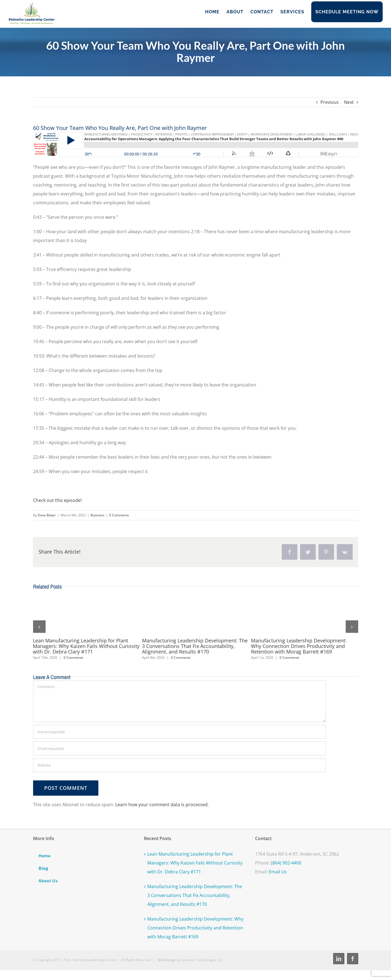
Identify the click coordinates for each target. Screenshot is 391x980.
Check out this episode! (57, 500)
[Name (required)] (179, 732)
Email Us (278, 872)
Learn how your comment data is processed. (162, 805)
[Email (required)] (179, 748)
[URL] (179, 765)
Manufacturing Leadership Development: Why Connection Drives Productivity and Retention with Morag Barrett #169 (299, 646)
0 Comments (119, 515)
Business (98, 515)
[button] (39, 627)
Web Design (167, 960)
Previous (330, 102)
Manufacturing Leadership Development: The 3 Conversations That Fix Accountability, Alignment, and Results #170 (195, 646)
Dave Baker (47, 515)
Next (349, 102)
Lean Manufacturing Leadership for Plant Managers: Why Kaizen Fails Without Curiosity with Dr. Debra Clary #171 (86, 646)
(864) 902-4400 (286, 863)
